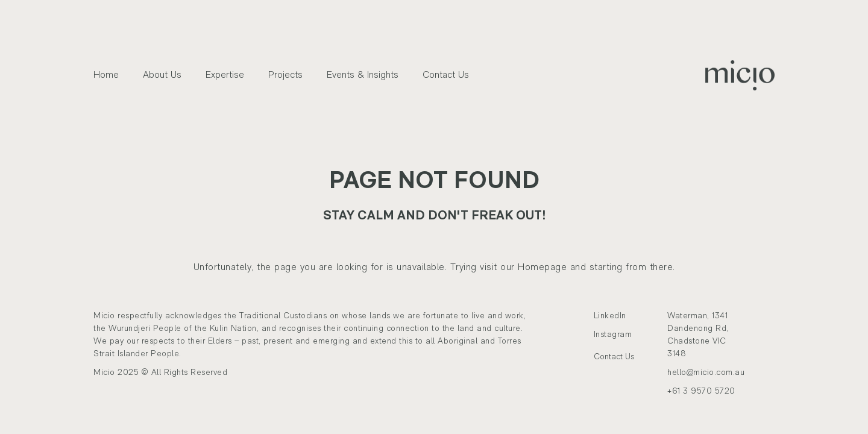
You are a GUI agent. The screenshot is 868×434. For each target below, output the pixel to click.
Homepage (542, 268)
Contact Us (446, 75)
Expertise (225, 75)
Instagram (616, 335)
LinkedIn (614, 316)
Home (106, 75)
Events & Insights (363, 75)
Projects (285, 75)
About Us (162, 75)
